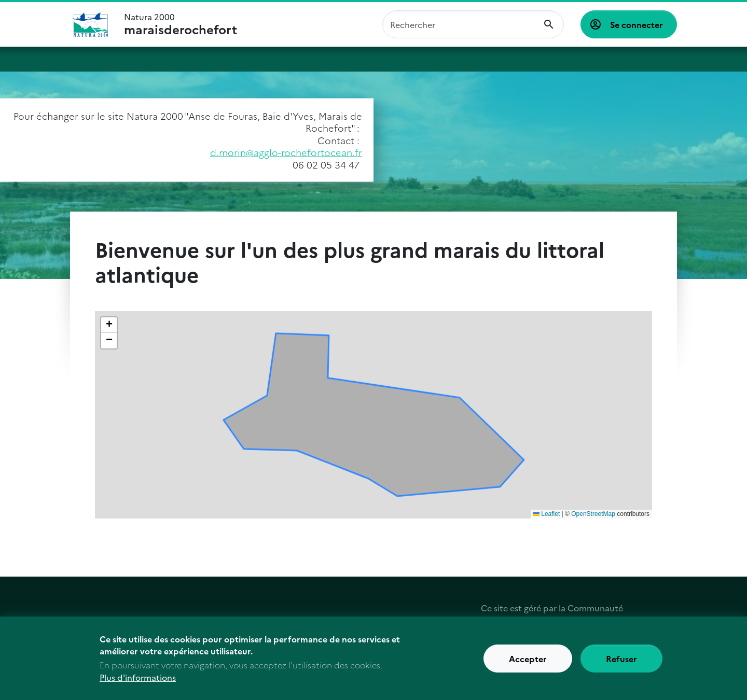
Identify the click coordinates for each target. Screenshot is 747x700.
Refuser (621, 659)
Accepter (528, 659)
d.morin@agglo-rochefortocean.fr (286, 152)
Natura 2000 (181, 24)
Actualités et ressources (572, 59)
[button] (109, 325)
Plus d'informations (138, 677)
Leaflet (547, 514)
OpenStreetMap (593, 514)
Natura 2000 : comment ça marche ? (142, 59)
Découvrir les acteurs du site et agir (433, 59)
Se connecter (637, 24)
